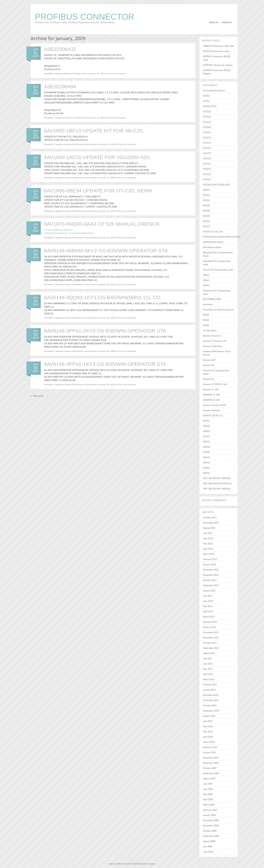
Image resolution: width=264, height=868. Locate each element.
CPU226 (207, 127)
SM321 (206, 421)
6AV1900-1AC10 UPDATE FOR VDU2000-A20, (97, 157)
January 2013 (209, 564)
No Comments (120, 74)
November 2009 (211, 763)
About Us (214, 22)
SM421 (206, 457)
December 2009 (211, 758)
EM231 (206, 206)
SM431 (206, 468)
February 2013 (210, 559)
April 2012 (208, 611)
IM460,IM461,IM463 (213, 242)
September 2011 (211, 648)
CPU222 (207, 117)
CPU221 (207, 112)
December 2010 (211, 695)
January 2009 (209, 815)
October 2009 (210, 768)
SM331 (206, 442)
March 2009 (209, 805)
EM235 (206, 216)
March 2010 (209, 742)
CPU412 (207, 164)
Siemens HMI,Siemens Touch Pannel (80, 144)
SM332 (206, 447)
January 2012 (209, 627)
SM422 (206, 463)
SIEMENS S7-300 (211, 395)
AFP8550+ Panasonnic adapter (218, 65)
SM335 (206, 452)
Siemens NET (209, 360)
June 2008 (208, 852)
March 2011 (209, 679)
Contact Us (227, 22)
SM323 (206, 431)
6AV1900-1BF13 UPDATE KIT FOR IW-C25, (94, 131)
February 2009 (210, 810)
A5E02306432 (60, 49)
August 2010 (209, 716)
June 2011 (208, 664)
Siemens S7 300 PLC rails (215, 384)
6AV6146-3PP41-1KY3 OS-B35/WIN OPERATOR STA (105, 364)
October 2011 (210, 643)
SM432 (206, 473)
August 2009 (209, 779)
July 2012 (208, 596)
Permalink (48, 74)
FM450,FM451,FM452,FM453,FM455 (222, 237)
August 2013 (209, 528)
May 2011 (208, 669)
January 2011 (209, 690)
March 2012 (209, 617)
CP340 (206, 96)
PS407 (206, 325)
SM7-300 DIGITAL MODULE (217, 489)
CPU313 (207, 138)
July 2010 (208, 721)
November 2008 (211, 826)
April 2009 (208, 799)
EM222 (206, 195)
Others (206, 275)
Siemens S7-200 (211, 389)
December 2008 (211, 820)
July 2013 (208, 533)
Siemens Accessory (212, 336)
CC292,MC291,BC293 (214, 91)
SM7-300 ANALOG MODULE (217, 483)
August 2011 (209, 653)
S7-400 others (210, 330)
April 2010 (208, 737)
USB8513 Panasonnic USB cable (218, 46)
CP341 (206, 101)
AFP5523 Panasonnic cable (216, 51)
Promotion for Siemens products (218, 310)
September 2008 (211, 836)
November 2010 (211, 700)
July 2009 (208, 784)
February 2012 (210, 622)
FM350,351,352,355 (213, 232)
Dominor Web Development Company (140, 864)
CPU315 (207, 148)
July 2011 (208, 658)
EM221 (206, 190)
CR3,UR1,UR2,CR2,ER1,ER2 (216, 185)
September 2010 (211, 711)
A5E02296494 (60, 86)
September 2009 (211, 773)
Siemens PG (209, 365)
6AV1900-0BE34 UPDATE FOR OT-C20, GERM (98, 191)
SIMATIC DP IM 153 (213, 416)
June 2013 (208, 538)
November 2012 (211, 575)
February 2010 (210, 747)
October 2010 (210, 705)
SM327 (206, 436)
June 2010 (208, 726)
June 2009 (208, 789)
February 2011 (210, 685)
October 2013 (210, 517)
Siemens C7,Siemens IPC (75, 74)
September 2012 (211, 585)
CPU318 (207, 159)
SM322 (206, 426)
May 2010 (208, 732)
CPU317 (207, 153)
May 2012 (208, 606)
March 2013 (209, 554)
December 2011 (211, 632)
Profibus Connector (85, 17)
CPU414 (207, 169)
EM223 (206, 200)
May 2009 (208, 794)
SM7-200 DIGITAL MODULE (217, 478)
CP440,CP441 (210, 106)
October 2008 (210, 831)
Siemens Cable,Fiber (213, 346)
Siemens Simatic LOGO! (214, 405)
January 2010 (209, 752)
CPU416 (207, 174)
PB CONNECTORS (212, 299)
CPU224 (207, 122)
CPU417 (207, 179)
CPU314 (207, 143)
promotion (208, 304)
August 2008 (209, 841)
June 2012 (208, 601)
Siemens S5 (208, 379)
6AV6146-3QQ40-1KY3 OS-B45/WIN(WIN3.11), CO (102, 297)
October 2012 (210, 580)
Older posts (37, 396)
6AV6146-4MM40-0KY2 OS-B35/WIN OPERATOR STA (106, 251)
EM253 (206, 221)
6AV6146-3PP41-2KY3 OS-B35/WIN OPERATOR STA (105, 331)
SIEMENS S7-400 (211, 400)
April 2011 (208, 674)
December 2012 (211, 570)
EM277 (206, 226)
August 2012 (209, 591)
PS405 (206, 320)
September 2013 (211, 523)
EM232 (206, 211)
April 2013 (208, 549)
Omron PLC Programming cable (218, 270)
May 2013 (208, 544)
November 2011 (211, 638)
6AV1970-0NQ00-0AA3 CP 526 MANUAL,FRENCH (102, 224)
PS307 (206, 315)
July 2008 (208, 846)
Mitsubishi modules (212, 247)
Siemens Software (211, 410)
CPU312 (207, 132)
